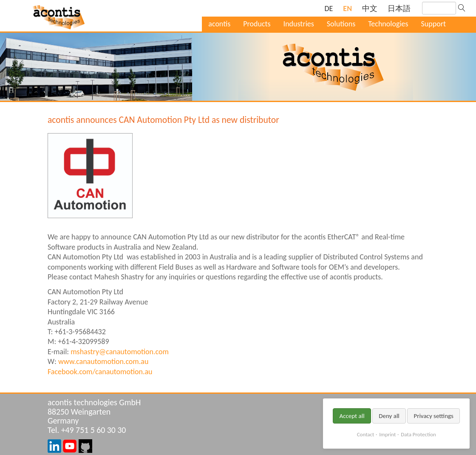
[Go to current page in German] (329, 9)
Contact (366, 434)
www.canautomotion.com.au (103, 361)
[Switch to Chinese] (370, 9)
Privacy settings (433, 416)
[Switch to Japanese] (399, 9)
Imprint (387, 434)
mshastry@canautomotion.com (120, 352)
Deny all (389, 416)
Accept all (352, 416)
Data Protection (418, 434)
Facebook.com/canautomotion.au (100, 372)
